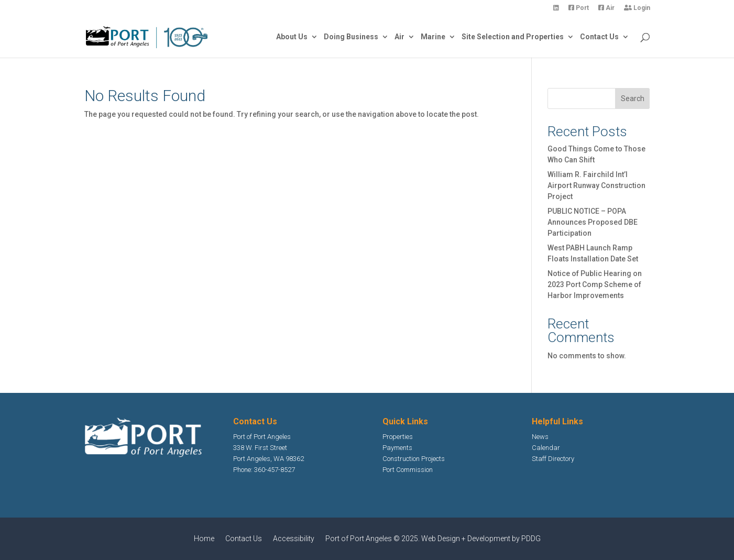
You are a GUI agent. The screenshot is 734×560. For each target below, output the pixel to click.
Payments (397, 448)
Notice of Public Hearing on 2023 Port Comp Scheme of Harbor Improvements (595, 284)
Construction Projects (414, 459)
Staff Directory (553, 459)
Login (637, 8)
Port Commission (408, 470)
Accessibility (294, 539)
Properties (398, 437)
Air (606, 8)
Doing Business (351, 37)
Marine (433, 37)
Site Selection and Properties (513, 37)
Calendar (546, 448)
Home (204, 539)
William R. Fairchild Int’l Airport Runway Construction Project (596, 185)
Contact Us (599, 37)
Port (579, 8)
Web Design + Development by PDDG (481, 539)
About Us (292, 37)
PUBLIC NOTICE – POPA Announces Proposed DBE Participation (593, 222)
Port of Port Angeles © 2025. (373, 539)
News (540, 437)
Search (633, 98)
